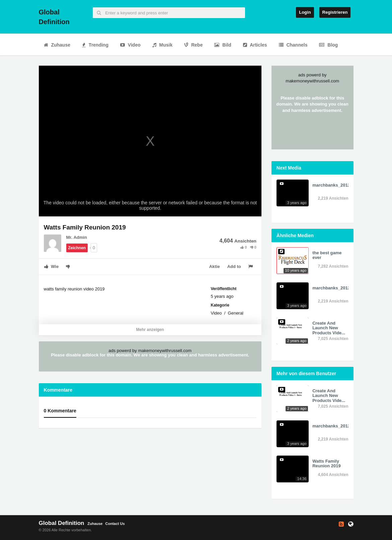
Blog (328, 45)
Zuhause (57, 45)
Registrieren (335, 12)
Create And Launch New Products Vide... (329, 328)
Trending (95, 45)
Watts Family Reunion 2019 (327, 463)
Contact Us (115, 524)
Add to (234, 266)
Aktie (215, 266)
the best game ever (327, 255)
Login (305, 12)
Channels (293, 45)
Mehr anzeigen (150, 330)
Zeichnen (77, 248)
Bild (223, 45)
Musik (163, 45)
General (236, 313)
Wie (52, 266)
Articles (255, 45)
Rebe (193, 45)
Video (130, 45)
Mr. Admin (77, 237)
